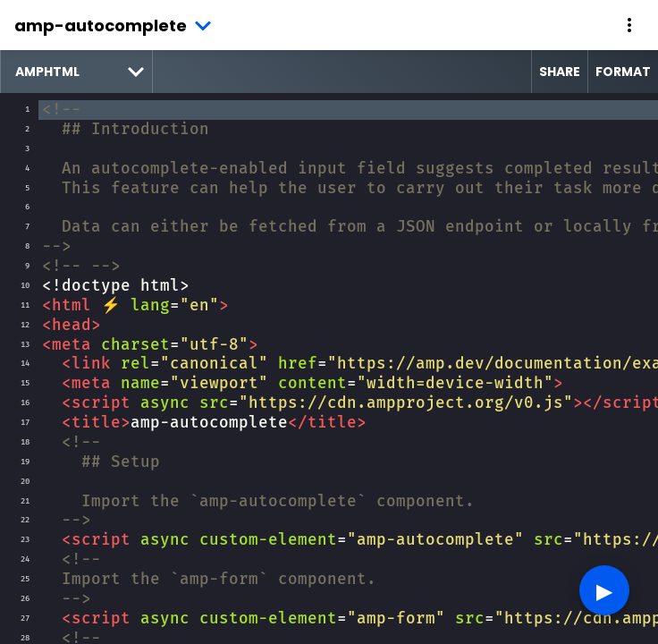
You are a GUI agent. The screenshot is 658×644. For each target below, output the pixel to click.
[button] (629, 25)
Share (560, 72)
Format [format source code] (623, 72)
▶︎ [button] (604, 590)
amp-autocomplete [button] (101, 25)
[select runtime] (76, 72)
